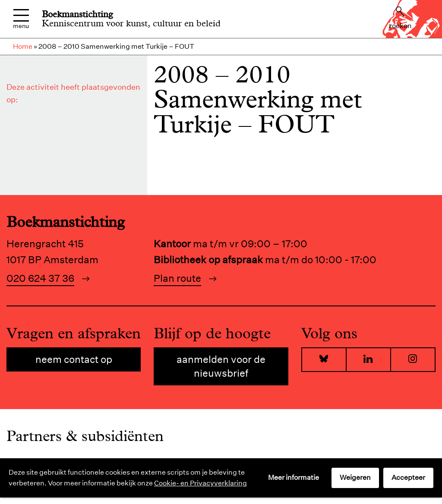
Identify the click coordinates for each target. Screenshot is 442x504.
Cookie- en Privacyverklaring (200, 483)
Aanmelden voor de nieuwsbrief (221, 366)
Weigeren (355, 477)
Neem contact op (74, 359)
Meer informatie (294, 477)
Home (23, 46)
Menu (21, 19)
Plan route (177, 278)
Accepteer (408, 477)
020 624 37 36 (40, 278)
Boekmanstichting (77, 14)
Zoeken (400, 18)
